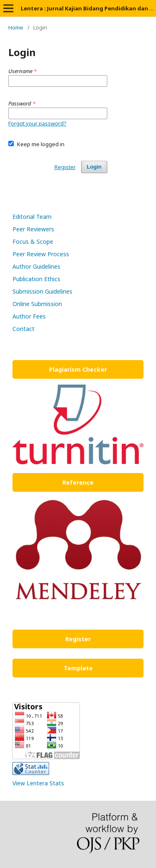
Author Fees (29, 316)
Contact (24, 329)
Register (65, 167)
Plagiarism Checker (78, 369)
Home (16, 27)
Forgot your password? (37, 123)
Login (94, 167)
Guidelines (59, 291)
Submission (29, 291)
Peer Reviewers (33, 229)
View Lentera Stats (38, 783)
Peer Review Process (41, 254)
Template (78, 668)
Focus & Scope (34, 242)
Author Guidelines (36, 266)
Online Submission (37, 304)
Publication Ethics (36, 279)
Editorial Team (32, 217)
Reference (78, 482)
